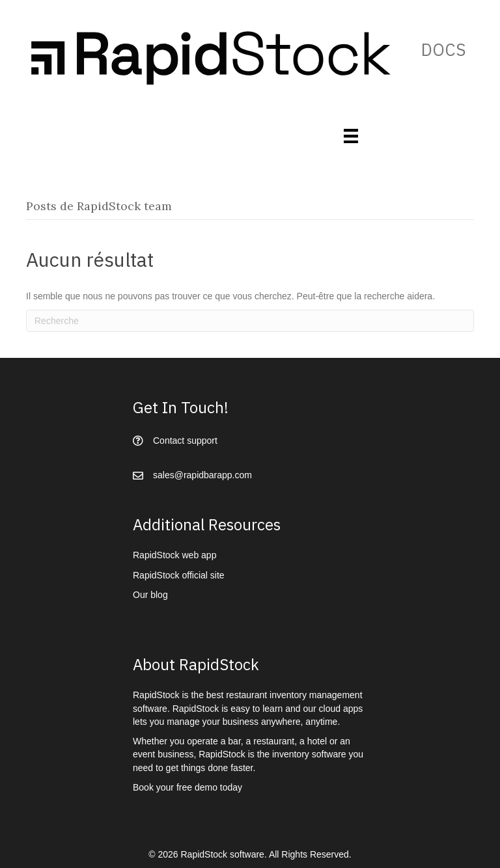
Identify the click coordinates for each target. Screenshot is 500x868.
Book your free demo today (187, 787)
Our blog (150, 595)
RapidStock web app (174, 555)
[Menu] (351, 136)
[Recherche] (250, 321)
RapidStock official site (179, 575)
